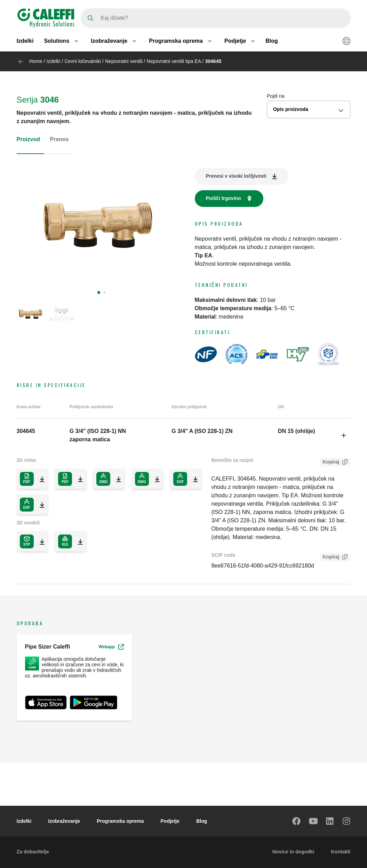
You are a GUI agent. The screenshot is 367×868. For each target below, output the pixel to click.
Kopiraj (329, 463)
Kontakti (341, 852)
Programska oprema (120, 821)
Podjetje (170, 821)
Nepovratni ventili (124, 61)
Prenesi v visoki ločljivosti (236, 176)
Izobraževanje (64, 821)
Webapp (111, 647)
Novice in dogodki (293, 852)
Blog (272, 41)
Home (36, 61)
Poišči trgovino (224, 198)
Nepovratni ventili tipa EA (175, 61)
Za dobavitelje (33, 852)
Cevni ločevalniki (82, 61)
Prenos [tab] (59, 139)
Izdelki (25, 41)
